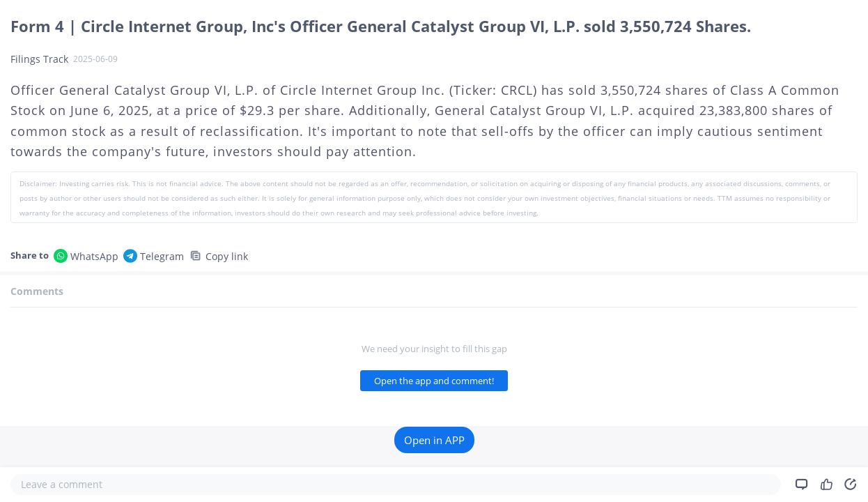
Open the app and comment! (434, 381)
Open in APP (434, 440)
